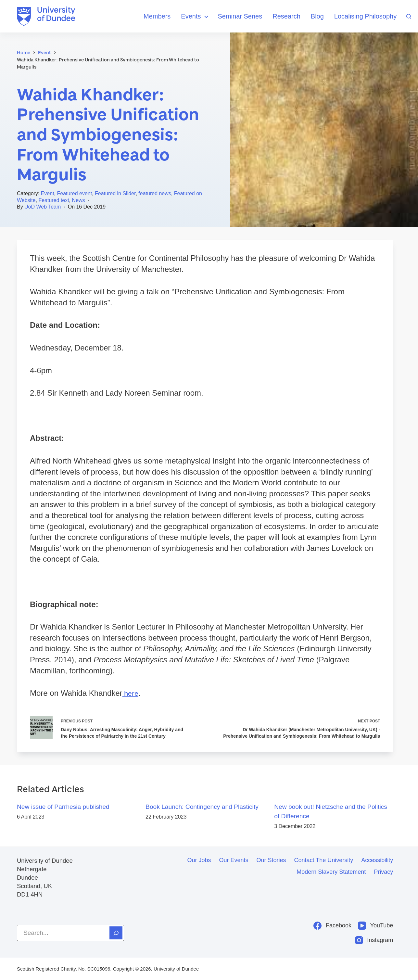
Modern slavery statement (331, 872)
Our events (234, 860)
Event (48, 193)
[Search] (409, 16)
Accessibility (377, 860)
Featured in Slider (115, 193)
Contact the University (324, 860)
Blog (317, 16)
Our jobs (199, 860)
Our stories (271, 860)
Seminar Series (240, 16)
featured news (155, 193)
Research (286, 16)
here (131, 693)
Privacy (383, 872)
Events (195, 17)
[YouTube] (375, 926)
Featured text (54, 200)
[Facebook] (332, 926)
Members (157, 16)
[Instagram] (374, 940)
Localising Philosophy (365, 16)
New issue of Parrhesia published (63, 808)
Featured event (75, 193)
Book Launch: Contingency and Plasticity (202, 808)
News (79, 200)
